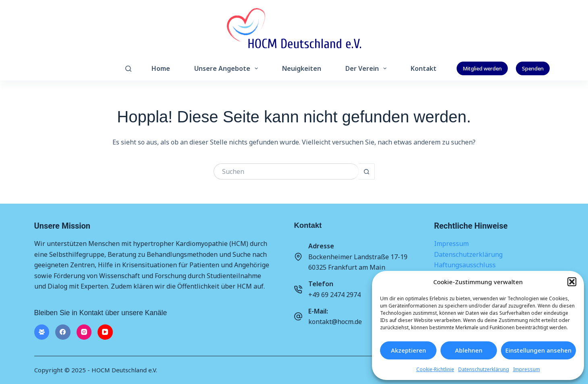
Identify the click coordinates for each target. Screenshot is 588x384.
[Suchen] (128, 69)
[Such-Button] (367, 171)
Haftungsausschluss (465, 265)
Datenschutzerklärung (484, 369)
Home (161, 68)
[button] (572, 282)
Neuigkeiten (302, 68)
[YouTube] (105, 332)
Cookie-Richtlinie (435, 369)
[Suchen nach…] (286, 171)
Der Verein (368, 68)
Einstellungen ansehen (538, 350)
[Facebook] (63, 332)
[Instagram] (84, 332)
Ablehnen (469, 350)
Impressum (527, 369)
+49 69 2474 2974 (335, 295)
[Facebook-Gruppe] (42, 332)
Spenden (533, 68)
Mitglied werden (482, 68)
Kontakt (424, 68)
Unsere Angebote (228, 68)
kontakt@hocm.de (335, 322)
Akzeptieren (408, 350)
